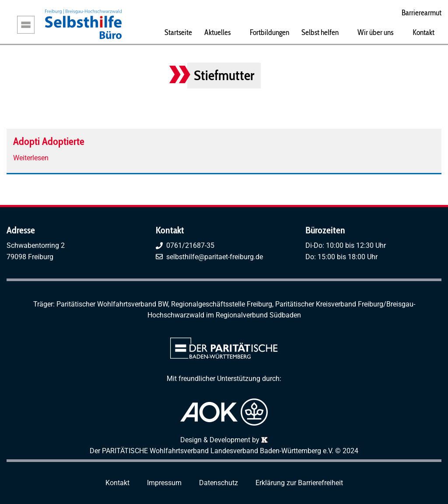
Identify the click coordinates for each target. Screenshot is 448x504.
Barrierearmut (422, 12)
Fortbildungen (269, 32)
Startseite (178, 32)
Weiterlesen (31, 158)
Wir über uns (375, 32)
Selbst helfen (320, 32)
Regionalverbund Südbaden (258, 315)
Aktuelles (217, 32)
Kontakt (423, 32)
